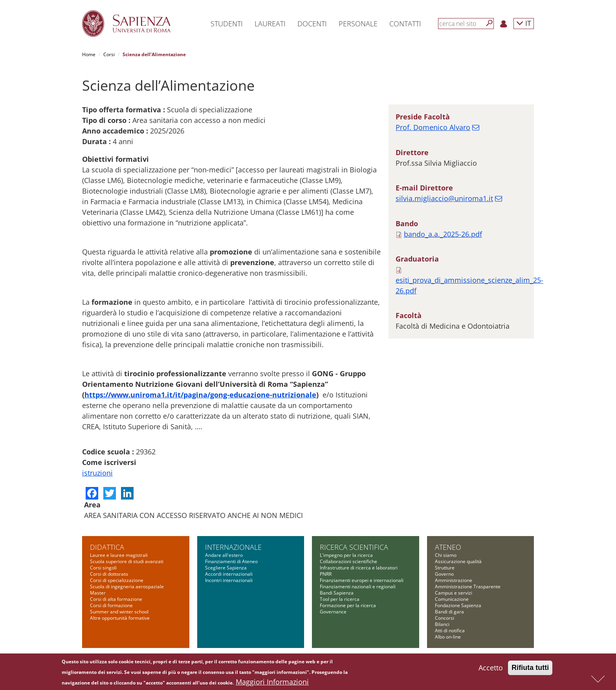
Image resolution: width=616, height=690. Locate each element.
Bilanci (442, 624)
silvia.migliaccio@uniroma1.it (444, 198)
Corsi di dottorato (109, 574)
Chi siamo (446, 555)
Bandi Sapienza (337, 593)
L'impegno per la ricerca (346, 555)
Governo (444, 574)
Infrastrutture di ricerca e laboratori (359, 568)
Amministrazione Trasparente (468, 587)
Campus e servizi (454, 593)
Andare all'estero (224, 555)
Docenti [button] (312, 24)
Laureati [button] (270, 24)
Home (89, 54)
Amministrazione (454, 580)
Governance (333, 612)
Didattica (107, 547)
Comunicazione (452, 599)
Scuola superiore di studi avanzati (127, 561)
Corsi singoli (103, 568)
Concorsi (445, 618)
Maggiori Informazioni (272, 684)
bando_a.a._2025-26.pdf (443, 234)
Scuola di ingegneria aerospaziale (127, 587)
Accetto (491, 670)
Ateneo (448, 547)
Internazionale (233, 547)
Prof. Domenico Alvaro (433, 127)
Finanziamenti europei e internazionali (362, 580)
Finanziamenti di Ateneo (231, 561)
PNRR (326, 574)
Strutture (445, 568)
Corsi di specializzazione (117, 580)
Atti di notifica (450, 631)
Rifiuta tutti (530, 670)
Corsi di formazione (111, 605)
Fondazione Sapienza (458, 605)
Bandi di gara (449, 612)
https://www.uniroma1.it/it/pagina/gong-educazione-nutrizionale (200, 395)
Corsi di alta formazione (116, 599)
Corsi (109, 54)
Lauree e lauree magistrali (119, 555)
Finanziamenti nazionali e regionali (358, 587)
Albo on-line (448, 637)
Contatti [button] (405, 24)
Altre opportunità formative (120, 618)
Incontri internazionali (229, 580)
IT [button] (524, 23)
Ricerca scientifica (354, 547)
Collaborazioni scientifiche (348, 561)
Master (98, 593)
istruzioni (97, 473)
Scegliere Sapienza (226, 568)
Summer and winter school (119, 612)
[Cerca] (489, 23)
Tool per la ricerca (340, 599)
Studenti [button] (227, 24)
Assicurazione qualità (458, 561)
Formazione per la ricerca (348, 605)
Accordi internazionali (229, 574)
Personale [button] (358, 24)
